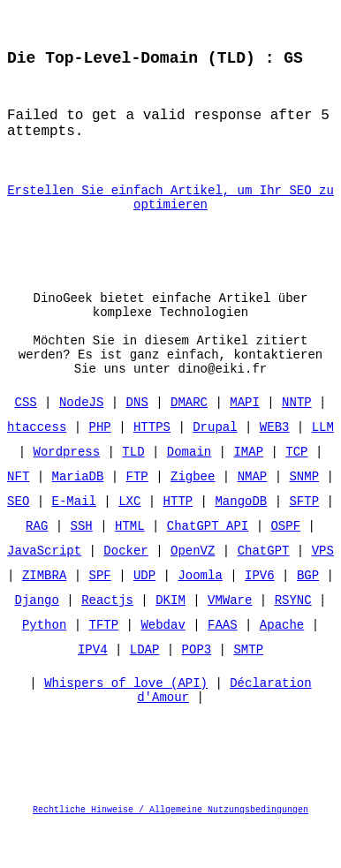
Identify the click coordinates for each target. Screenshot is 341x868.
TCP (296, 489)
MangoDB (241, 538)
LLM (323, 464)
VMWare (230, 637)
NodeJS (81, 439)
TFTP (104, 662)
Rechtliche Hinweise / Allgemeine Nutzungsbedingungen (170, 854)
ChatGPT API (208, 563)
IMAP (248, 489)
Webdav (163, 662)
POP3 (197, 687)
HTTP (178, 538)
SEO (18, 538)
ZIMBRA (44, 612)
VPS (323, 588)
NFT (18, 513)
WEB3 (275, 464)
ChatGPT (264, 588)
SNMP (304, 513)
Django (37, 637)
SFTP (304, 538)
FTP (137, 513)
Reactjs (107, 637)
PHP (100, 464)
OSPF (285, 563)
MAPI (245, 439)
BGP (308, 612)
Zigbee (193, 513)
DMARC (189, 439)
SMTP (248, 687)
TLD (133, 489)
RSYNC (293, 637)
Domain (189, 489)
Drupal (215, 464)
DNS (137, 439)
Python (44, 662)
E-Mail (74, 538)
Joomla (200, 612)
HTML (130, 563)
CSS (26, 439)
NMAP (253, 513)
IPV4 (93, 687)
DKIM (170, 637)
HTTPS (152, 464)
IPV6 (260, 612)
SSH (82, 563)
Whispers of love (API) (126, 725)
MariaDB (78, 513)
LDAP (145, 687)
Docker (125, 588)
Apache (282, 662)
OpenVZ (193, 588)
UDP (144, 612)
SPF (100, 612)
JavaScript (44, 588)
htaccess (37, 464)
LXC (129, 538)
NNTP (297, 439)
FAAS (223, 662)
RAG (37, 563)
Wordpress (67, 489)
